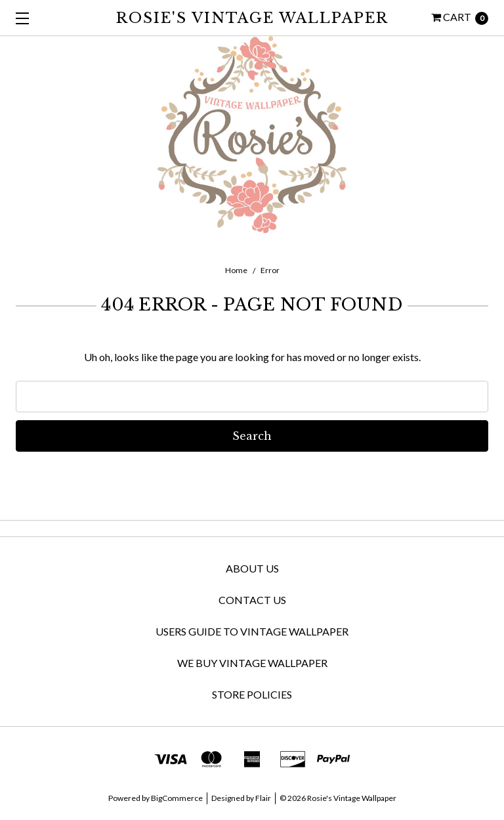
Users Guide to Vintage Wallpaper (252, 631)
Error (270, 270)
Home (236, 270)
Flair (263, 798)
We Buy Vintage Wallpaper (252, 663)
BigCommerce (177, 798)
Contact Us (252, 600)
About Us (252, 568)
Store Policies (252, 694)
